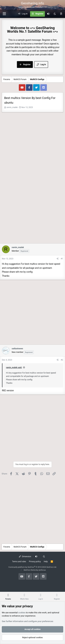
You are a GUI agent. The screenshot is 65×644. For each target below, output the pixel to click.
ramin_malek (12, 107)
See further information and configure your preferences (28, 621)
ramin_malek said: (14, 368)
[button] (4, 14)
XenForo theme (30, 570)
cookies (22, 612)
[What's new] (61, 14)
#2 (62, 360)
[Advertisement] (32, 146)
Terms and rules (19, 562)
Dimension (25, 557)
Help (46, 562)
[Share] (58, 259)
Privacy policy (35, 562)
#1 (62, 259)
